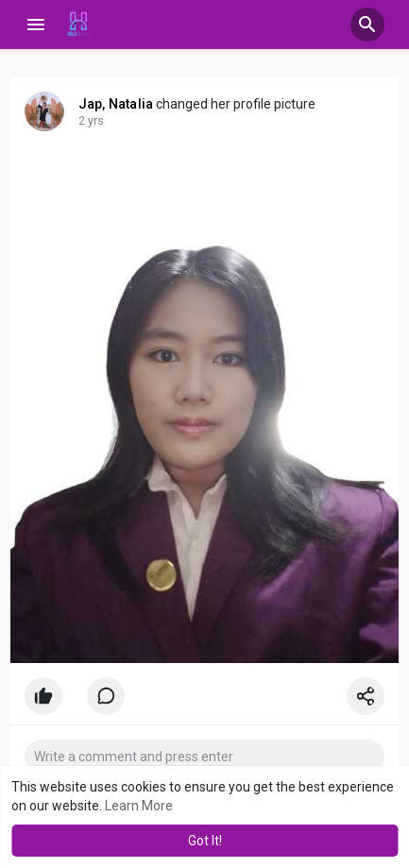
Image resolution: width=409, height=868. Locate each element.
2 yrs (91, 121)
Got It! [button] (205, 841)
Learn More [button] (139, 806)
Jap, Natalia (116, 104)
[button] (367, 25)
